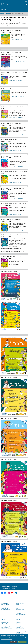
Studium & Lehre (19, 620)
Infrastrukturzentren (6, 627)
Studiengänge (18, 622)
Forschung (4, 620)
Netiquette (13, 588)
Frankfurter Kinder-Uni (6, 610)
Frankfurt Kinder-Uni (4, 9)
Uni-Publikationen (5, 603)
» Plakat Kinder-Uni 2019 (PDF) (16, 134)
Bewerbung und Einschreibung (19, 626)
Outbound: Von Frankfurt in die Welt (21, 604)
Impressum (23, 585)
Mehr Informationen (13, 267)
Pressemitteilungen (6, 601)
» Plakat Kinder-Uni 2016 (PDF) (16, 167)
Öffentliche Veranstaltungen (7, 602)
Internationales (19, 598)
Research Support (5, 622)
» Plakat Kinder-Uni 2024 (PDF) (18, 62)
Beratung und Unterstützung (21, 631)
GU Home (2, 14)
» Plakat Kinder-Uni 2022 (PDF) (18, 96)
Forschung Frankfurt (6, 607)
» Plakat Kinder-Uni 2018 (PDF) (16, 150)
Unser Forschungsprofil (6, 625)
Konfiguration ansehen (6, 639)
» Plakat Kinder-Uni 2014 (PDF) (16, 214)
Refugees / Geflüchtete (20, 610)
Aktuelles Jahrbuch (5, 605)
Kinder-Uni (8, 14)
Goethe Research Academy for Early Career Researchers (21, 616)
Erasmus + (18, 611)
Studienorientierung (19, 624)
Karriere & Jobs (5, 608)
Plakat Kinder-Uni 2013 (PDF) (16, 230)
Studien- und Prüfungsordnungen (19, 633)
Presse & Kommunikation (7, 598)
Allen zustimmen (22, 642)
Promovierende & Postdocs (7, 629)
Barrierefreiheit (14, 587)
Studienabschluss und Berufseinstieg (20, 629)
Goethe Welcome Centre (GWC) (20, 608)
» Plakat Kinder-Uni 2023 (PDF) (16, 80)
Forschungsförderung (6, 626)
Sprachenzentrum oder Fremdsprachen (20, 613)
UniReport (4, 606)
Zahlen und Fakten (5, 611)
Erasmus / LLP (18, 606)
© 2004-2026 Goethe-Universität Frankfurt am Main (11, 585)
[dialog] (14, 639)
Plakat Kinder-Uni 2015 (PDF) (16, 199)
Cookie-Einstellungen (6, 588)
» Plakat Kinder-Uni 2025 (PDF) (18, 40)
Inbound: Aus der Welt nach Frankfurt (21, 602)
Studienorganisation (19, 627)
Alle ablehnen (14, 642)
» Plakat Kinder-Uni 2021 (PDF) (16, 118)
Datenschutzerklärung (6, 587)
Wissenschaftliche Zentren (7, 624)
